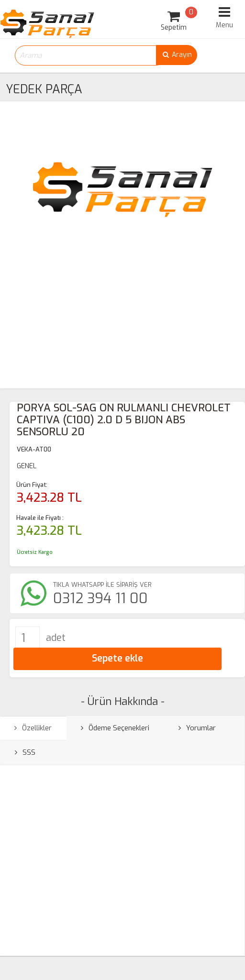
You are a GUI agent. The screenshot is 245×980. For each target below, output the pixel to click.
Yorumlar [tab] (197, 728)
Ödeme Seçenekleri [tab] (115, 728)
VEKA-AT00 (34, 449)
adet (56, 638)
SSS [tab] (25, 752)
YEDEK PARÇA (44, 89)
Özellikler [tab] (33, 728)
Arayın (177, 55)
